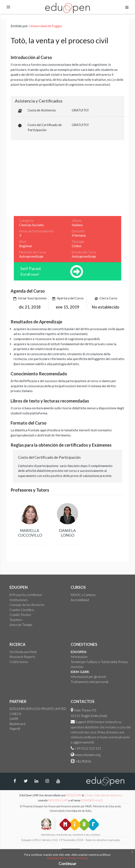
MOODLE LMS (58, 800)
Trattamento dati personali (89, 682)
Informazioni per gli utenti (88, 677)
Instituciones (19, 600)
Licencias (77, 667)
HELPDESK (83, 761)
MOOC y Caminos (83, 595)
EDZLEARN (74, 795)
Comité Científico (22, 610)
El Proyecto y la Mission (26, 595)
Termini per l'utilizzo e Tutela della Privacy (99, 662)
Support (81, 722)
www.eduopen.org (88, 755)
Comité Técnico (20, 615)
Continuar (68, 863)
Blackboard (17, 724)
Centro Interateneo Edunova (103, 795)
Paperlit (15, 729)
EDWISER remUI (92, 800)
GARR (14, 719)
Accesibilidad (80, 600)
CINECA (15, 714)
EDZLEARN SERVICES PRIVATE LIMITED (38, 709)
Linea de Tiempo (21, 625)
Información (79, 657)
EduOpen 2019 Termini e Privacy (68, 858)
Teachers (16, 620)
